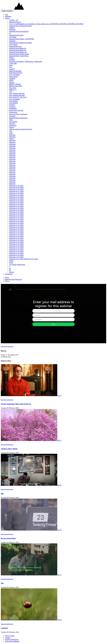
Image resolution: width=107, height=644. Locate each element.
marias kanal (13, 77)
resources (12, 107)
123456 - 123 (14, 20)
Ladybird (4, 628)
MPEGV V (13, 90)
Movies (12, 82)
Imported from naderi (16, 35)
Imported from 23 (15, 22)
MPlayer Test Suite (16, 86)
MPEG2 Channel (15, 84)
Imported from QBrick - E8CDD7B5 (22, 39)
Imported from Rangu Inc (18, 48)
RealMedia (13, 108)
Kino (11, 65)
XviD (11, 263)
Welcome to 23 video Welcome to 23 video (24, 259)
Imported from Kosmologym (19, 31)
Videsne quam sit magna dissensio (21, 129)
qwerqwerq (9, 274)
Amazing (12, 41)
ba (10, 33)
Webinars (8, 16)
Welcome (12, 135)
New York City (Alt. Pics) (18, 97)
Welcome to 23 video (16, 186)
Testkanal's (13, 125)
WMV (11, 261)
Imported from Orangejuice (18, 118)
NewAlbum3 (14, 103)
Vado (11, 133)
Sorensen (12, 116)
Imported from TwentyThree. (19, 56)
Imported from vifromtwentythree (21, 26)
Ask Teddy (13, 37)
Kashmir (12, 60)
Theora (12, 127)
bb (10, 270)
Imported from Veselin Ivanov (19, 54)
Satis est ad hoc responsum (18, 114)
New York (13, 88)
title (2, 494)
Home (7, 277)
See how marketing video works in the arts (16, 404)
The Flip (12, 124)
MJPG (11, 80)
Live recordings (14, 75)
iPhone (11, 58)
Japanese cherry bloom (9, 449)
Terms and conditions (12, 641)
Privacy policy (10, 636)
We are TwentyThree (8, 538)
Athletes (12, 28)
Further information (12, 639)
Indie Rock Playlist (16, 73)
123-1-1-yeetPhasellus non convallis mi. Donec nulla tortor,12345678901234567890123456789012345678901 (46, 24)
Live (7, 14)
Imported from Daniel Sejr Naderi (21, 43)
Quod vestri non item (16, 110)
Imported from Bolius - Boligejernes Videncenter (26, 61)
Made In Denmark (15, 71)
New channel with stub (17, 93)
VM (11, 131)
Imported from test (15, 46)
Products (12, 105)
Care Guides (13, 45)
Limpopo (12, 78)
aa (10, 268)
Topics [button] (7, 18)
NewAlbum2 (14, 101)
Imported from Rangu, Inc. (18, 52)
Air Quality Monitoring (17, 265)
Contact (8, 638)
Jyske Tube (13, 63)
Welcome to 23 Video (16, 187)
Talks (11, 120)
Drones (12, 272)
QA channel (13, 122)
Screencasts (13, 112)
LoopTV (12, 69)
